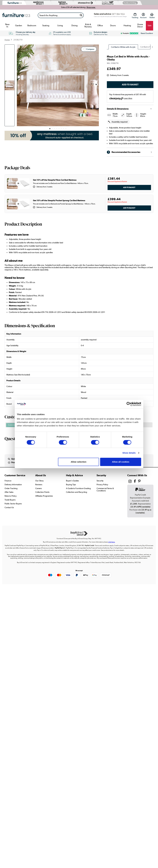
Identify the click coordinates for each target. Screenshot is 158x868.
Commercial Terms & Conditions (105, 490)
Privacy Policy (102, 485)
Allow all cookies (121, 462)
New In (7, 26)
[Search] (58, 15)
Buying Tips (71, 485)
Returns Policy (11, 496)
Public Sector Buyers (13, 504)
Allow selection (78, 462)
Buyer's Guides (72, 481)
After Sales (9, 492)
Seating (46, 26)
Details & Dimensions (118, 109)
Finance (8, 481)
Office (100, 26)
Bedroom (32, 26)
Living (60, 26)
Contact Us (9, 507)
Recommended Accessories (124, 152)
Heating (127, 26)
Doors (113, 26)
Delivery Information (13, 485)
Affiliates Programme (44, 496)
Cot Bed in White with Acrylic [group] (123, 47)
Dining (74, 26)
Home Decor (140, 26)
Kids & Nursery (88, 26)
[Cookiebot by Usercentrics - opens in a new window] (129, 404)
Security (100, 481)
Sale (149, 26)
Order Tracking (11, 488)
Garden (19, 26)
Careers (39, 488)
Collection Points (42, 492)
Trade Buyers (10, 500)
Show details (129, 453)
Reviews (39, 485)
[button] (96, 84)
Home (7, 40)
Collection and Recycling (76, 492)
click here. (112, 542)
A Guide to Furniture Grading (78, 488)
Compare (90, 49)
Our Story (39, 481)
